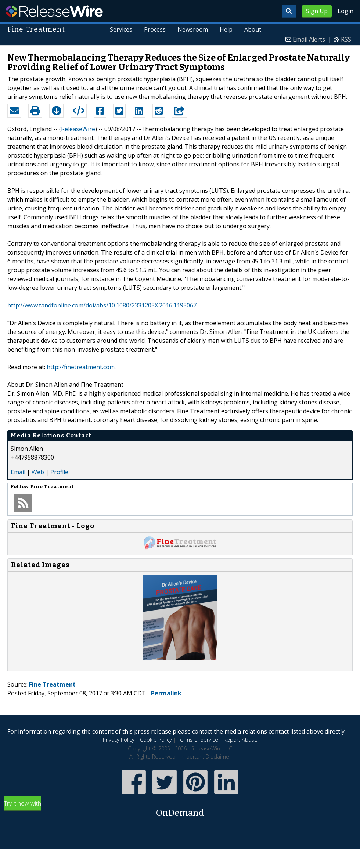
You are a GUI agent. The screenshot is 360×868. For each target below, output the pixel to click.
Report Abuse (241, 740)
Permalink (166, 693)
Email (18, 472)
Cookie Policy (156, 740)
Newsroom (193, 29)
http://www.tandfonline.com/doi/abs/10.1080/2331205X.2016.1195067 (102, 305)
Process (155, 29)
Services (121, 29)
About (253, 29)
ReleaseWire (54, 11)
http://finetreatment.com (81, 367)
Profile (59, 472)
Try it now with (180, 809)
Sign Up (317, 11)
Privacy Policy (119, 740)
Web (38, 472)
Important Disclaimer (206, 757)
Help (226, 29)
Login (345, 11)
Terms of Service (198, 740)
